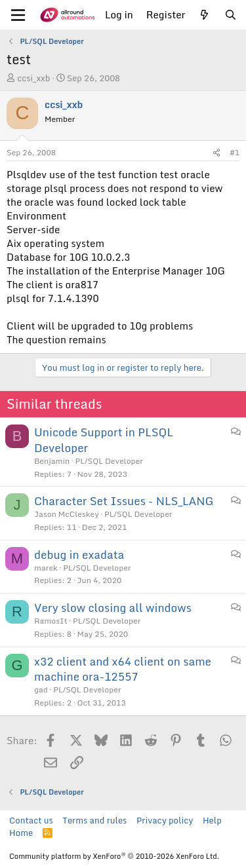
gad (41, 689)
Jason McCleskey (67, 514)
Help (212, 820)
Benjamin (52, 461)
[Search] (231, 15)
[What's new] (204, 15)
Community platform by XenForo (114, 856)
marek (46, 568)
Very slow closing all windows (113, 608)
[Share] (216, 153)
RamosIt (51, 621)
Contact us (31, 820)
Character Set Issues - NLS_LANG (124, 501)
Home (21, 833)
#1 (235, 152)
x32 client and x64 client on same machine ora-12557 (123, 669)
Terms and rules (94, 820)
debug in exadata (79, 555)
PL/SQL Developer (109, 461)
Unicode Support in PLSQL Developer (104, 440)
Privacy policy (165, 820)
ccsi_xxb (33, 78)
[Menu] (18, 15)
